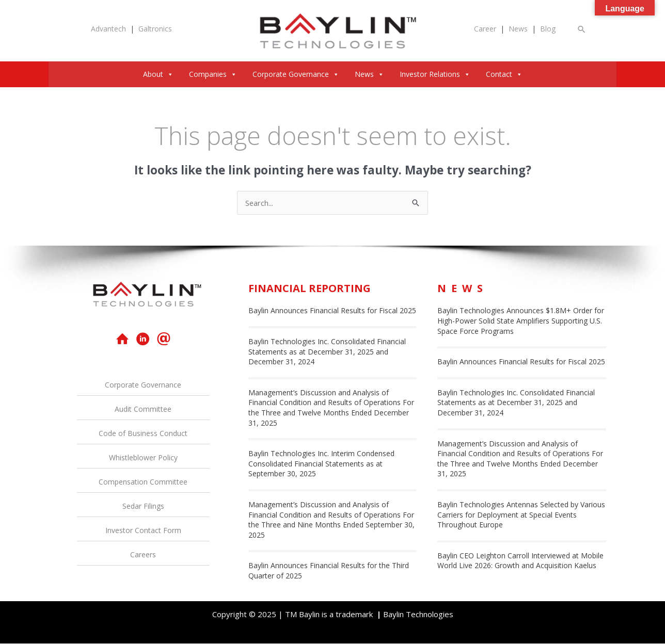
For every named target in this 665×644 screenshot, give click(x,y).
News (518, 29)
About (158, 74)
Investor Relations (435, 74)
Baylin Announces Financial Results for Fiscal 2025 (332, 311)
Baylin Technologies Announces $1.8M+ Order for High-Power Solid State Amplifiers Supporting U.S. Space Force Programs (521, 321)
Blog (548, 29)
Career (485, 29)
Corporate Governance (296, 74)
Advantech (108, 29)
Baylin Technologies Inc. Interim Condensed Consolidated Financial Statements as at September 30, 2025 (321, 464)
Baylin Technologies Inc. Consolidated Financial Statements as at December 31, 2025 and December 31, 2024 (327, 352)
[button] (582, 29)
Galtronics (155, 29)
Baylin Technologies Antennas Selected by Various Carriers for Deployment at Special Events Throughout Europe (521, 515)
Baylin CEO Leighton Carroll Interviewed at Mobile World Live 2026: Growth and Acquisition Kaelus (520, 561)
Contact (504, 74)
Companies (213, 74)
